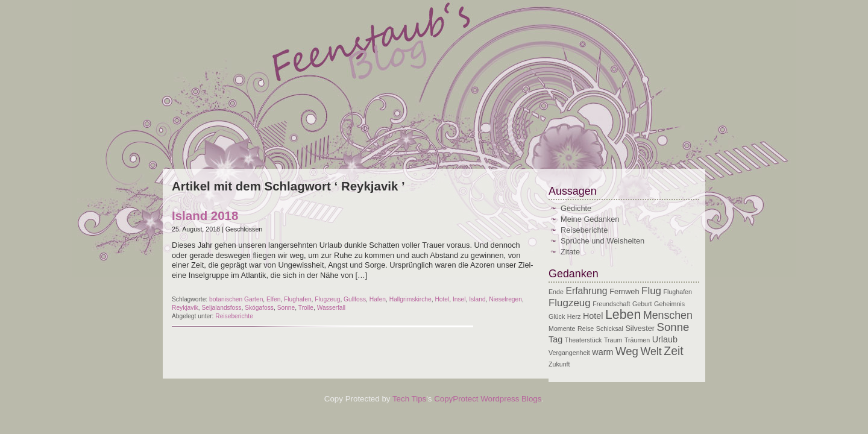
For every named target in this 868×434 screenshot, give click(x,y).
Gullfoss (355, 299)
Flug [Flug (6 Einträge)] (651, 291)
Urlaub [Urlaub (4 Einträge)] (665, 339)
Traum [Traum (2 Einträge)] (613, 340)
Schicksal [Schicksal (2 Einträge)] (610, 329)
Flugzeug (327, 299)
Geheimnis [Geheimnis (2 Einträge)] (669, 304)
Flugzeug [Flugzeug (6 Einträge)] (570, 303)
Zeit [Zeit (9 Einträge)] (673, 351)
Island (477, 299)
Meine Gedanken (590, 219)
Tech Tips (409, 399)
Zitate (570, 252)
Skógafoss (259, 308)
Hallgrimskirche (410, 299)
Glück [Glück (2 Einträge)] (557, 316)
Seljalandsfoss (221, 308)
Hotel (442, 299)
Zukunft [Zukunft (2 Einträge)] (559, 364)
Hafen (378, 299)
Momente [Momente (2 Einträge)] (562, 329)
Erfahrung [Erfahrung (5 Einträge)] (586, 291)
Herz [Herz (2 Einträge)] (574, 316)
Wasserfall (331, 308)
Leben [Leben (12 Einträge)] (623, 315)
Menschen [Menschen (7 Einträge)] (668, 315)
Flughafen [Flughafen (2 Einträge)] (678, 292)
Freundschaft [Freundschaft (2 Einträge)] (611, 304)
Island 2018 (205, 215)
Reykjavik (185, 308)
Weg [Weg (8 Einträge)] (627, 351)
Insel (459, 299)
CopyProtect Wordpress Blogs (488, 399)
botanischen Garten (236, 299)
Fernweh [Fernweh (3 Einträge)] (624, 292)
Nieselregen (505, 299)
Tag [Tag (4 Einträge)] (555, 339)
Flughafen (298, 299)
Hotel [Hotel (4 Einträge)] (593, 316)
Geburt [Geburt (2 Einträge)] (642, 304)
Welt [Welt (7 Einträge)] (651, 351)
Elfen (273, 299)
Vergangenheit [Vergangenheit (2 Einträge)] (569, 353)
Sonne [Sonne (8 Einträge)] (673, 327)
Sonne (286, 308)
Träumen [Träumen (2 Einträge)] (637, 340)
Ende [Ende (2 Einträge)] (556, 292)
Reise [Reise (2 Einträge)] (586, 329)
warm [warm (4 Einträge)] (602, 352)
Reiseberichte (234, 316)
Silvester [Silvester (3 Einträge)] (640, 329)
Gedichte (576, 208)
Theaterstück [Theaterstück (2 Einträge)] (583, 340)
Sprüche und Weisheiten (602, 241)
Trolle (306, 308)
